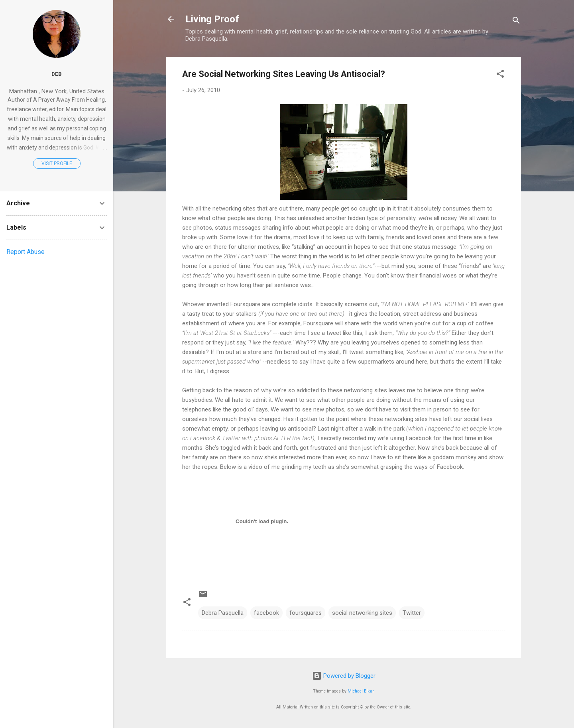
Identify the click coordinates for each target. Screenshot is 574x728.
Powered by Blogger (344, 676)
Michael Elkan (361, 691)
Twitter (412, 613)
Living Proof (212, 19)
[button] (500, 75)
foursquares (306, 613)
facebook (266, 613)
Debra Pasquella (223, 613)
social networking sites (362, 613)
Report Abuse (26, 252)
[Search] (516, 22)
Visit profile (57, 163)
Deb (57, 74)
